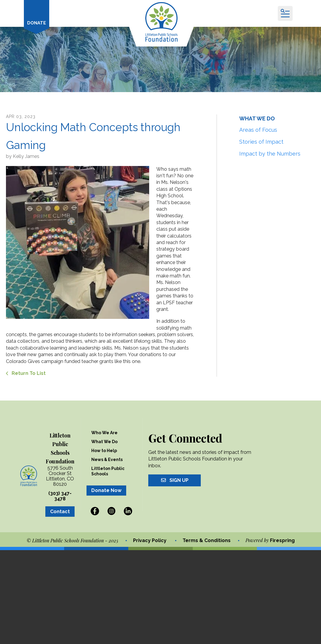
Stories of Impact (261, 141)
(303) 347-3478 (60, 496)
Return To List (28, 373)
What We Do (104, 441)
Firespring (282, 540)
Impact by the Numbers (270, 153)
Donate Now (106, 490)
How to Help (104, 450)
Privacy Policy (150, 540)
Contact (60, 511)
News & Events (107, 459)
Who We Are (104, 432)
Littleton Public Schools (108, 471)
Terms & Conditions (207, 540)
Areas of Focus (258, 129)
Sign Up (175, 480)
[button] (285, 13)
